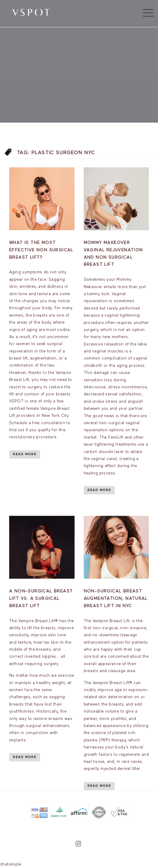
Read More (25, 454)
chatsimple (11, 864)
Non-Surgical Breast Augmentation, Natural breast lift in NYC (116, 599)
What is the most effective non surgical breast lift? (41, 250)
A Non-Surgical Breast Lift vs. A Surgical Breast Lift (41, 599)
